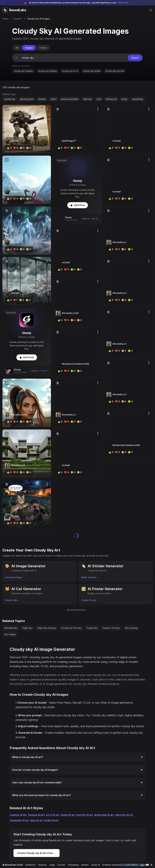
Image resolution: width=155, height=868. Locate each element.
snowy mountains (69, 99)
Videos (42, 48)
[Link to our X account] (151, 865)
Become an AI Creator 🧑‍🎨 (133, 865)
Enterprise (30, 865)
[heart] (15, 148)
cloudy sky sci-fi (70, 71)
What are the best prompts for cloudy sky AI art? (78, 791)
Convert (60, 865)
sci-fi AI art (50, 811)
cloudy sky (10, 99)
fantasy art (111, 99)
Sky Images (10, 626)
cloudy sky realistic (24, 71)
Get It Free (27, 357)
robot (53, 99)
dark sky (87, 99)
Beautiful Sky (11, 619)
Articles (84, 865)
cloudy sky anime (92, 71)
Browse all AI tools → (77, 601)
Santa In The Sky (111, 619)
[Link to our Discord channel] (147, 865)
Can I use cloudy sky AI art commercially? (78, 778)
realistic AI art (18, 811)
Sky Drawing (131, 619)
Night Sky (28, 619)
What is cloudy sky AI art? (78, 753)
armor (124, 99)
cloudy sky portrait (115, 71)
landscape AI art (100, 811)
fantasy (42, 99)
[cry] (28, 148)
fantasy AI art (35, 811)
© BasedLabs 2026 (12, 865)
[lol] (21, 148)
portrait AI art (81, 811)
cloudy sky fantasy (47, 71)
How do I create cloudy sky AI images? (78, 766)
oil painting (137, 99)
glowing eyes (26, 99)
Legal (51, 865)
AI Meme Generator (111, 865)
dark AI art (35, 816)
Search (134, 58)
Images (29, 48)
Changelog (72, 865)
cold (98, 99)
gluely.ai (35, 371)
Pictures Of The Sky (71, 619)
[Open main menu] (151, 10)
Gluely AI (94, 865)
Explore (18, 19)
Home (5, 19)
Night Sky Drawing (47, 619)
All (17, 48)
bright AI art (50, 816)
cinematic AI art (19, 816)
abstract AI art (119, 811)
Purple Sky (92, 619)
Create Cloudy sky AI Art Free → (36, 849)
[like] (9, 148)
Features (42, 865)
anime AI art (65, 811)
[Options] (47, 109)
